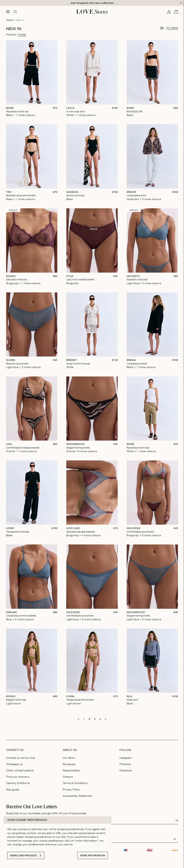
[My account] (169, 12)
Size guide (13, 790)
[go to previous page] (79, 719)
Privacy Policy (71, 790)
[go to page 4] (100, 719)
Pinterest (125, 764)
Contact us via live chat (20, 758)
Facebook (126, 770)
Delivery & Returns (18, 783)
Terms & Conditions (75, 783)
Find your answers (18, 777)
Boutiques (69, 764)
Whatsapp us (14, 764)
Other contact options (20, 770)
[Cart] (176, 12)
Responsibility (71, 770)
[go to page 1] (84, 719)
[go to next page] (105, 719)
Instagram (126, 758)
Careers (68, 777)
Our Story (69, 758)
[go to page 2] (89, 719)
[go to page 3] (95, 719)
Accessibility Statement (77, 796)
